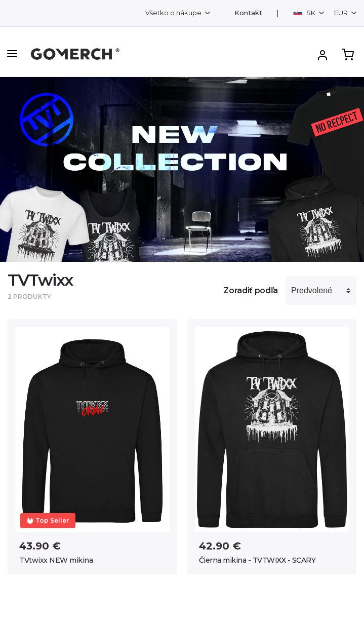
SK (305, 13)
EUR (342, 13)
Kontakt (248, 13)
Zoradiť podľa (251, 290)
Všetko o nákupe (174, 13)
